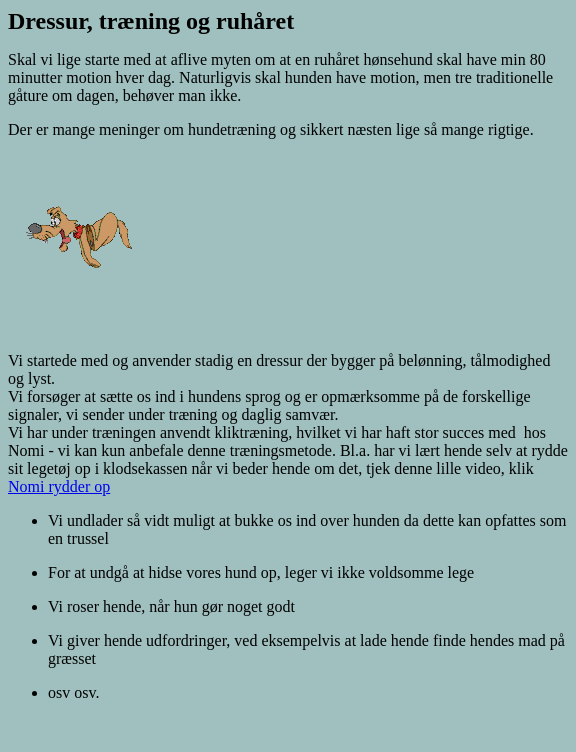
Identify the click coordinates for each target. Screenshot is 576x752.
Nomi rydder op (59, 486)
